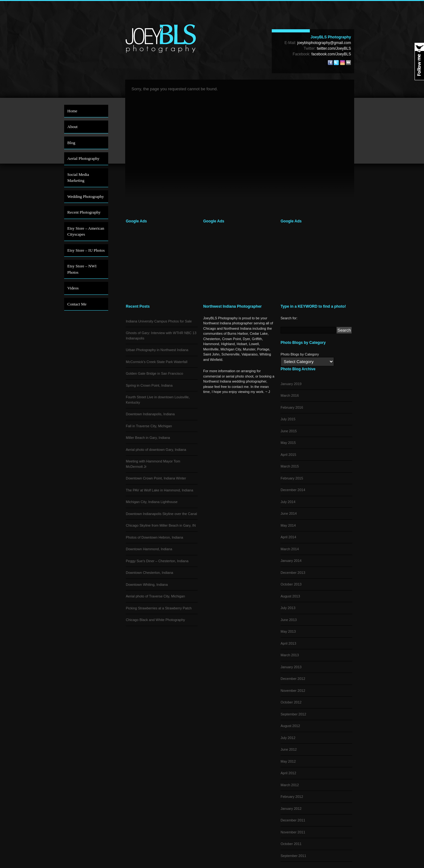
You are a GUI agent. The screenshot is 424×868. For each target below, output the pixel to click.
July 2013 (288, 608)
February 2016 (292, 407)
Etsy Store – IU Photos (86, 250)
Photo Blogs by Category (300, 354)
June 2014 (289, 513)
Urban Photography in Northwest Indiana (157, 350)
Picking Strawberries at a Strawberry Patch (159, 608)
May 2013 (288, 631)
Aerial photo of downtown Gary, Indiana (156, 450)
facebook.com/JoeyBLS (331, 54)
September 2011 (293, 856)
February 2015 (292, 478)
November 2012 (293, 691)
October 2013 (291, 584)
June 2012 (289, 749)
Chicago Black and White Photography (155, 620)
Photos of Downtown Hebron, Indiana (154, 537)
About (73, 127)
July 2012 (288, 738)
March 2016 (290, 395)
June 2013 (289, 620)
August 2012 (290, 726)
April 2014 (288, 537)
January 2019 (291, 384)
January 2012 (291, 809)
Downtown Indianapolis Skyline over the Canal (161, 514)
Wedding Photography (86, 196)
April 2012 (288, 773)
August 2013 (290, 596)
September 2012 (293, 714)
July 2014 (288, 502)
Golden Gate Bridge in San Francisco (154, 373)
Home (72, 111)
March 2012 (290, 785)
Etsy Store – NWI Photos (82, 269)
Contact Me (77, 304)
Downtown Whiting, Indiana (147, 585)
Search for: (289, 318)
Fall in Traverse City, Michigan (149, 426)
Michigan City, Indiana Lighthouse (152, 502)
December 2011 (293, 820)
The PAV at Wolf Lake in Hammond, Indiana (159, 490)
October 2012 (291, 702)
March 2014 (290, 549)
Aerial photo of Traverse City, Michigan (155, 596)
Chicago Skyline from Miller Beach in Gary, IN (161, 525)
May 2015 (288, 443)
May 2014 (288, 525)
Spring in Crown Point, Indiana (149, 385)
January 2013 (291, 667)
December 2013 (293, 573)
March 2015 (290, 466)
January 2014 (291, 561)
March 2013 (290, 655)
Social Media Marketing (78, 178)
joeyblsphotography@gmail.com (324, 43)
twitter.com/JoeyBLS (334, 48)
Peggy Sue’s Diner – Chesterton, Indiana (157, 561)
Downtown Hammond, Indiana (149, 549)
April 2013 (288, 643)
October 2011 (291, 844)
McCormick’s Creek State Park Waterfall (157, 362)
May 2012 (288, 761)
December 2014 (293, 490)
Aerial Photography (83, 158)
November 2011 (293, 832)
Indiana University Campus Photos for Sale (159, 321)
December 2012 (293, 679)
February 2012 (292, 797)
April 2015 (288, 455)
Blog (71, 143)
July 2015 (288, 419)
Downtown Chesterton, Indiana (149, 573)
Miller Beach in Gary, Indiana (148, 438)
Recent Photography (84, 212)
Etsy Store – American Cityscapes (86, 231)
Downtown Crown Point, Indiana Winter (156, 478)
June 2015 (289, 431)
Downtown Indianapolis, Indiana (150, 414)
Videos (73, 288)
